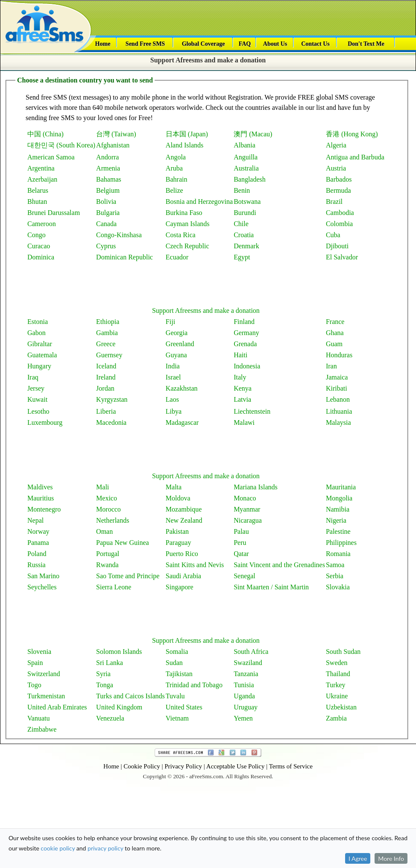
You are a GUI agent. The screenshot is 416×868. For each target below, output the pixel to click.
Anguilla (246, 157)
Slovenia (39, 652)
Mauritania (341, 487)
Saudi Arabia (183, 576)
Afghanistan (113, 145)
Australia (246, 168)
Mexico (107, 498)
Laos (172, 399)
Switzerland (44, 674)
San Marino (43, 576)
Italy (240, 377)
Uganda (244, 696)
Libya (174, 411)
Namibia (338, 509)
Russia (37, 565)
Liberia (106, 411)
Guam (334, 344)
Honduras (339, 355)
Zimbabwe (42, 729)
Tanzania (246, 674)
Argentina (41, 168)
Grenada (245, 344)
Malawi (244, 422)
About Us (275, 44)
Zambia (336, 718)
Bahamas (109, 179)
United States (184, 707)
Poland (37, 554)
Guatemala (42, 355)
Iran (331, 366)
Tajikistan (179, 674)
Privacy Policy (183, 766)
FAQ (245, 44)
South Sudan (343, 652)
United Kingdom (119, 707)
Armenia (108, 168)
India (173, 366)
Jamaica (337, 377)
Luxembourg (45, 422)
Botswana (247, 202)
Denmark (246, 246)
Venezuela (110, 718)
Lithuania (339, 411)
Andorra (107, 157)
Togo (34, 685)
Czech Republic (187, 246)
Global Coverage (204, 44)
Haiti (240, 355)
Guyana (176, 355)
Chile (241, 224)
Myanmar (247, 509)
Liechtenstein (252, 411)
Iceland (106, 366)
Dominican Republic (125, 257)
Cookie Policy (142, 766)
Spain (35, 663)
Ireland (106, 377)
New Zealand (184, 520)
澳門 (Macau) (253, 134)
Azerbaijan (42, 179)
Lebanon (338, 399)
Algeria (336, 145)
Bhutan (37, 202)
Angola (176, 157)
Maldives (40, 487)
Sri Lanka (110, 663)
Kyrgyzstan (112, 399)
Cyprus (106, 246)
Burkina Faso (184, 213)
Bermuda (338, 190)
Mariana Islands (256, 487)
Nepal (35, 520)
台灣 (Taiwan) (116, 134)
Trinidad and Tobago (194, 685)
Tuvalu (175, 696)
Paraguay (179, 543)
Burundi (245, 213)
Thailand (338, 674)
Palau (241, 531)
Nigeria (336, 520)
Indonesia (247, 366)
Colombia (339, 224)
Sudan (174, 663)
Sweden (337, 663)
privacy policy (105, 811)
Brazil (334, 202)
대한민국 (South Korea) (61, 145)
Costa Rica (181, 235)
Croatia (244, 235)
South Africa (251, 652)
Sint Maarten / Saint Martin (271, 587)
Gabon (37, 333)
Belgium (108, 190)
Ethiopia (108, 322)
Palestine (338, 531)
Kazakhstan (182, 388)
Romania (338, 554)
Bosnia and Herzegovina (199, 202)
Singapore (180, 587)
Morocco (108, 509)
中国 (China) (45, 134)
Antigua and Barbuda (355, 157)
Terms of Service (291, 766)
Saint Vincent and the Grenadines (279, 565)
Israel (173, 377)
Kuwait (37, 399)
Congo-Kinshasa (119, 235)
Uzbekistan (341, 707)
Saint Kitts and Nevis (195, 565)
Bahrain (177, 179)
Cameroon (42, 224)
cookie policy (58, 811)
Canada (106, 224)
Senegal (245, 576)
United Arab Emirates (57, 707)
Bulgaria (108, 213)
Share (208, 753)
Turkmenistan (46, 696)
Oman (104, 531)
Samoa (335, 565)
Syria (103, 674)
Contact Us (315, 44)
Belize (174, 190)
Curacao (39, 246)
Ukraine (337, 696)
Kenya (243, 388)
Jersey (36, 388)
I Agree (358, 821)
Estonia (38, 322)
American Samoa (51, 157)
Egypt (242, 257)
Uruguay (246, 707)
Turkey (336, 685)
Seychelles (42, 587)
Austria (336, 168)
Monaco (245, 498)
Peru (240, 543)
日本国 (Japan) (187, 134)
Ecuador (177, 257)
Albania (245, 145)
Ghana (335, 333)
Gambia (107, 333)
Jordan (105, 388)
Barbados (339, 179)
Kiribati (337, 388)
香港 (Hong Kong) (352, 134)
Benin (242, 190)
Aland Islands (185, 145)
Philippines (341, 543)
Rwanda (107, 565)
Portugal (108, 554)
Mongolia (339, 498)
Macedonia (111, 422)
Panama (38, 543)
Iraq (33, 377)
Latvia (242, 399)
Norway (38, 531)
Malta (174, 487)
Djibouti (337, 246)
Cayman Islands (188, 224)
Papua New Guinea (123, 543)
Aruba (174, 168)
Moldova (178, 498)
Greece (106, 344)
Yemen (243, 718)
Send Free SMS (145, 44)
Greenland (180, 344)
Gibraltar (40, 344)
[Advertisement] (206, 282)
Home (103, 44)
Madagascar (182, 422)
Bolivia (106, 202)
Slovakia (338, 587)
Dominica (41, 257)
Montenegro (44, 509)
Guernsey (109, 355)
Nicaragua (248, 520)
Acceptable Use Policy (236, 766)
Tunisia (244, 685)
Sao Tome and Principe (128, 576)
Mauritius (41, 498)
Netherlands (113, 520)
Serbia (335, 576)
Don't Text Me (366, 44)
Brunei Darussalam (54, 213)
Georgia (177, 333)
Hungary (39, 366)
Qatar (241, 554)
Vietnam (177, 718)
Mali (103, 487)
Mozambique (184, 509)
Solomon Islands (119, 652)
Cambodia (340, 213)
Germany (246, 333)
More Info (391, 821)
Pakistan (177, 531)
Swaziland (248, 663)
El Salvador (342, 257)
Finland (244, 322)
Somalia (177, 652)
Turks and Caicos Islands (130, 696)
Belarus (38, 190)
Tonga (105, 685)
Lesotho (38, 411)
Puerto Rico (182, 554)
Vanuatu (38, 718)
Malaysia (338, 422)
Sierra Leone (114, 587)
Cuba (333, 235)
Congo (37, 235)
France (335, 322)
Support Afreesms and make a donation (208, 60)
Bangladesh (250, 179)
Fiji (170, 322)
